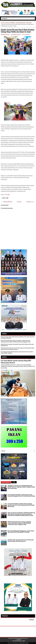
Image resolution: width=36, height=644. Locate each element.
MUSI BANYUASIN (21, 23)
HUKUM (7, 23)
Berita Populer (6, 482)
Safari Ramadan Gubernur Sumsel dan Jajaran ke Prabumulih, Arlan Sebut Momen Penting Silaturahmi (18, 349)
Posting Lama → (30, 202)
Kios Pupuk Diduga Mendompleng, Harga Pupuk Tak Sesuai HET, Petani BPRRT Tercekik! (21, 532)
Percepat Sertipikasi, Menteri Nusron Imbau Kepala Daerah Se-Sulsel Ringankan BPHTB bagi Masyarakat (21, 505)
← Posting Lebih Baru (7, 202)
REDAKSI (19, 640)
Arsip (14, 482)
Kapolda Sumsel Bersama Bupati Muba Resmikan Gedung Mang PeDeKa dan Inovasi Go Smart (18, 31)
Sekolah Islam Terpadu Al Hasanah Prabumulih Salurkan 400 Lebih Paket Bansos (21, 541)
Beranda (19, 202)
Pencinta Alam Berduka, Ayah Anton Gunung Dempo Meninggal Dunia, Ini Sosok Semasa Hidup (21, 495)
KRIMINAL (13, 23)
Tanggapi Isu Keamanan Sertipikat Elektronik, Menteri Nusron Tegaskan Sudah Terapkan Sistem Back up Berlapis (21, 487)
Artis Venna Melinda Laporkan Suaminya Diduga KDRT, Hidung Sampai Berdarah (16, 362)
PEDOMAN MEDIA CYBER (19, 641)
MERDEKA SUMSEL (24, 643)
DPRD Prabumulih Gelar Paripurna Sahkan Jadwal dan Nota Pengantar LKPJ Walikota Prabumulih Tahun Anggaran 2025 (16, 341)
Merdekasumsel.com (23, 638)
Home (3, 23)
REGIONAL (29, 23)
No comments (26, 34)
